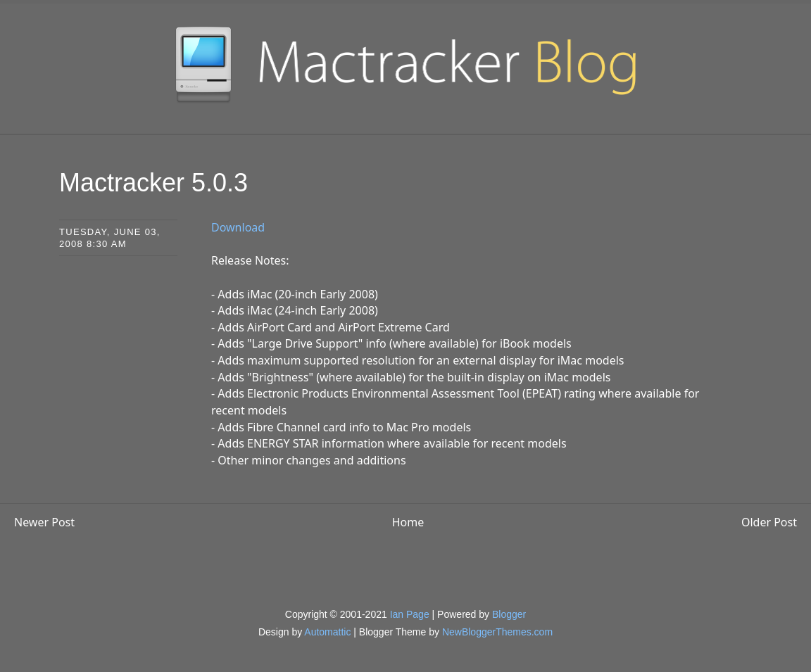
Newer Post (44, 522)
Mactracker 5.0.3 (153, 183)
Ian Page (410, 614)
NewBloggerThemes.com (497, 632)
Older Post (769, 522)
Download (238, 227)
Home (408, 522)
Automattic (327, 632)
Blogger (509, 614)
